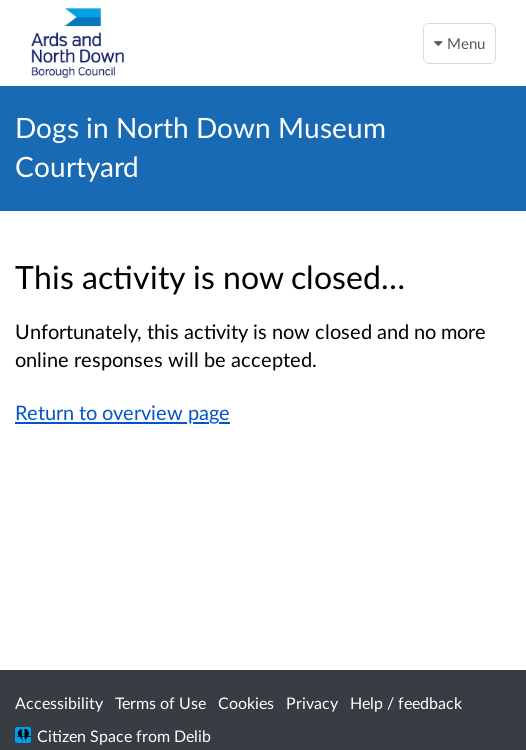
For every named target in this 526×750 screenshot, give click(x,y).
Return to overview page (122, 412)
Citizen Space (84, 735)
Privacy (312, 702)
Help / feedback (406, 702)
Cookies (246, 702)
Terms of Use (160, 702)
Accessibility (59, 702)
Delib (192, 735)
